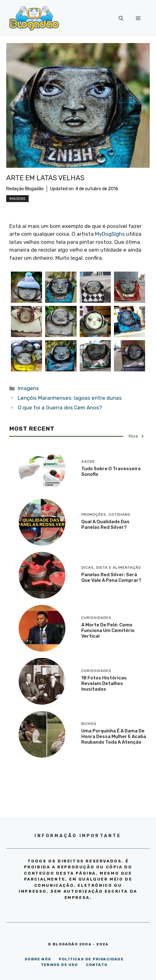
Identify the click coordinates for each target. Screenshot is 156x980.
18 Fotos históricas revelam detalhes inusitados (104, 683)
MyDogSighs (110, 234)
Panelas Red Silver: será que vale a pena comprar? (111, 577)
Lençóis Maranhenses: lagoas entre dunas (70, 398)
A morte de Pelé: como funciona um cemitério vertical (108, 630)
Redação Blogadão (25, 189)
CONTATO (97, 965)
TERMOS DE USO (59, 965)
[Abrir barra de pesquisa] (121, 18)
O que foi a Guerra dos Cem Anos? (60, 408)
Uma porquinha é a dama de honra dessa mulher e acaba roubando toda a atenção (114, 736)
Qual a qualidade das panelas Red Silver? (105, 524)
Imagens (17, 199)
